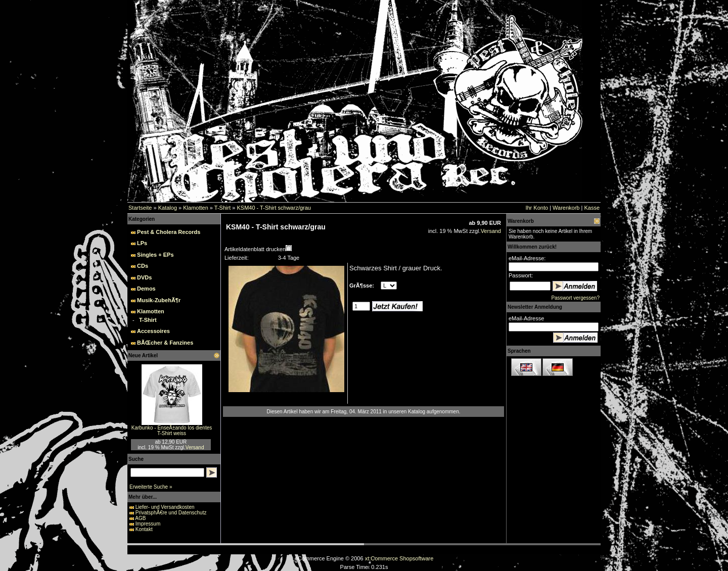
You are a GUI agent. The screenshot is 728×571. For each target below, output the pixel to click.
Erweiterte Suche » (151, 487)
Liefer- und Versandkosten (165, 507)
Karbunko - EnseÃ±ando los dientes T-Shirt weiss (172, 431)
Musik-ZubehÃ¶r (159, 300)
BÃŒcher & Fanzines (165, 343)
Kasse (592, 208)
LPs (142, 243)
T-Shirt (222, 208)
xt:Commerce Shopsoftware (399, 558)
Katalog (168, 208)
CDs (143, 266)
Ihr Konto (537, 208)
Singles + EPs (155, 255)
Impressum (148, 524)
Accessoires (153, 331)
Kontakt (144, 529)
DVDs (144, 277)
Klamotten (196, 208)
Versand (195, 447)
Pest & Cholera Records (169, 232)
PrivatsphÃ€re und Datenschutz (171, 513)
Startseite (140, 208)
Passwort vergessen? (575, 298)
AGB (140, 518)
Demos (146, 289)
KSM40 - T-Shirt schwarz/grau (274, 208)
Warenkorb (566, 208)
